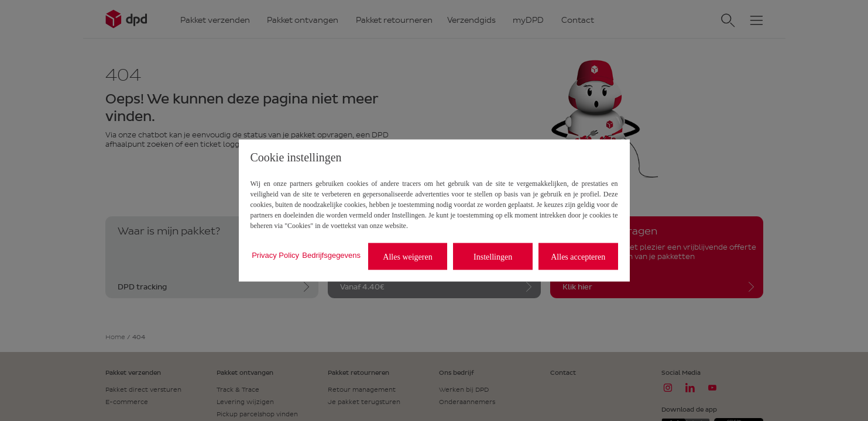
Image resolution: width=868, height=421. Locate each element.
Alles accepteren (578, 256)
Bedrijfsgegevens (331, 255)
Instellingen (493, 256)
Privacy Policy (275, 255)
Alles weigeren (407, 256)
